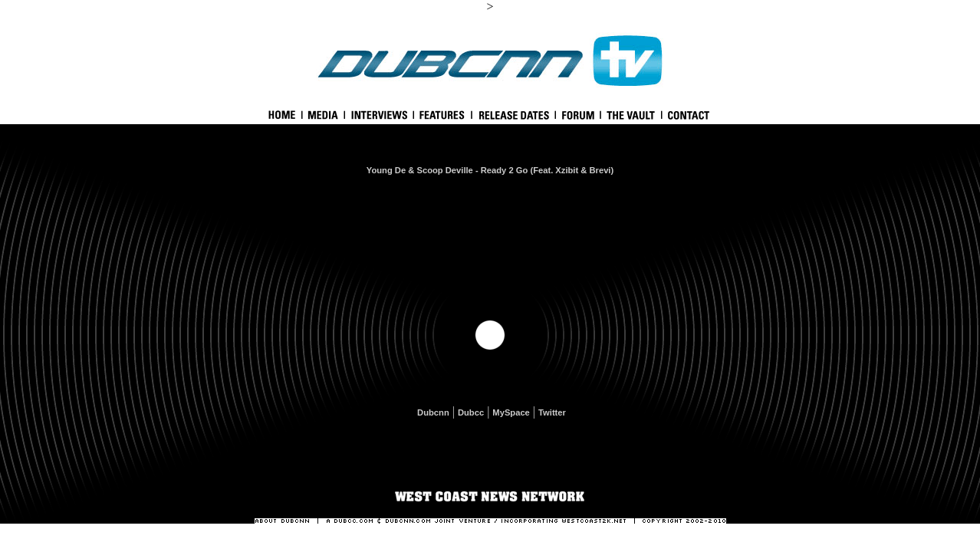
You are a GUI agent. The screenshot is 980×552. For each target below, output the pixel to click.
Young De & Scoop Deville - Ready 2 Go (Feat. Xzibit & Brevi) (490, 170)
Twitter (552, 412)
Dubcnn (433, 412)
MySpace (511, 412)
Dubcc (471, 412)
